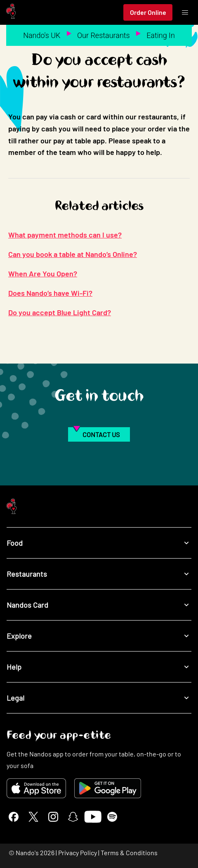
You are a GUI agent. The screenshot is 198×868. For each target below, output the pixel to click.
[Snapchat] (73, 817)
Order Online (148, 12)
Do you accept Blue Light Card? (60, 312)
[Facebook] (14, 817)
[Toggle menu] (185, 12)
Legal (99, 698)
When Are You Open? (43, 273)
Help (99, 667)
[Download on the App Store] (36, 788)
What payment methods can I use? (65, 235)
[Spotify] (112, 817)
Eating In (161, 35)
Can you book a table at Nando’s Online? (73, 254)
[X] (33, 817)
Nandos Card (99, 605)
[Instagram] (53, 817)
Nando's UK (42, 35)
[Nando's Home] (11, 13)
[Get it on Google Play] (108, 788)
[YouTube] (93, 817)
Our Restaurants (104, 35)
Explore (99, 636)
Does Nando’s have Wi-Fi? (50, 293)
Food (99, 543)
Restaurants (99, 574)
